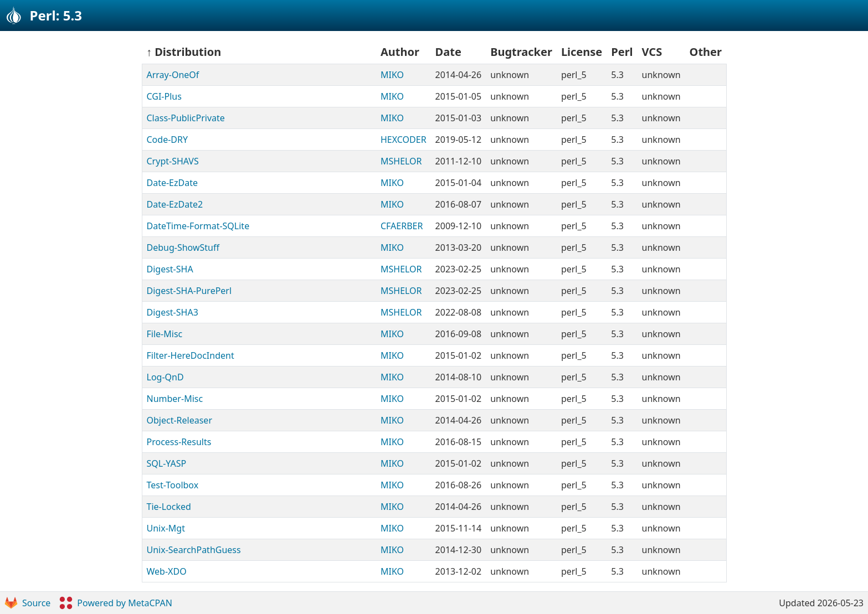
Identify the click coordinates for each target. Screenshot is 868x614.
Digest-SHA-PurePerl (189, 291)
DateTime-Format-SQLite (198, 226)
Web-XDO (167, 571)
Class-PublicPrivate (186, 118)
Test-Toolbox (173, 485)
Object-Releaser (180, 420)
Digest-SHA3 (173, 312)
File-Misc (165, 334)
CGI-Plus (164, 96)
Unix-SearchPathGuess (194, 550)
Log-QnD (165, 377)
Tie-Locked (169, 507)
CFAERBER (402, 226)
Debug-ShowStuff (183, 247)
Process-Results (179, 442)
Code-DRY (168, 140)
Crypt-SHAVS (173, 161)
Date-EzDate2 (175, 204)
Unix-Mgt (166, 528)
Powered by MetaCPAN (115, 603)
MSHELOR (401, 161)
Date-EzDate (172, 183)
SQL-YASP (167, 463)
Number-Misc (175, 399)
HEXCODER (404, 140)
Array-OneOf (173, 75)
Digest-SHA (170, 269)
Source (27, 603)
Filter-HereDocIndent (191, 355)
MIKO (392, 75)
